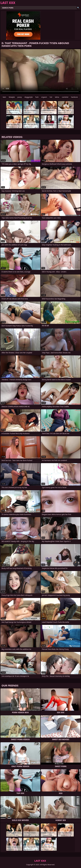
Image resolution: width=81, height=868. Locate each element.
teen (4, 97)
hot (51, 97)
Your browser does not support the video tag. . (40, 72)
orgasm (44, 97)
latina (57, 97)
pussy (20, 97)
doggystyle (29, 97)
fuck (37, 97)
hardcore (74, 97)
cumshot (65, 97)
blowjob (12, 97)
